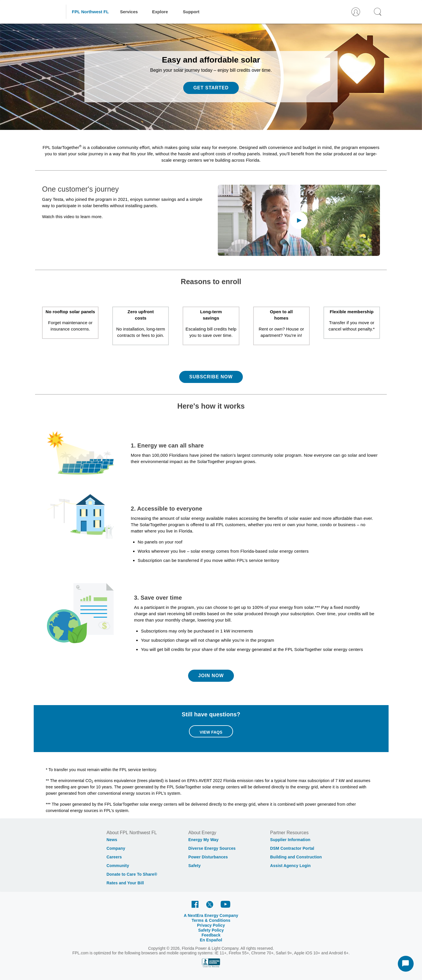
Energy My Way (204, 840)
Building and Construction (296, 857)
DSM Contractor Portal (292, 848)
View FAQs (211, 732)
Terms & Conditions (211, 920)
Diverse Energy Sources (212, 848)
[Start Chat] (406, 964)
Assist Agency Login (291, 866)
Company (116, 848)
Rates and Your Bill (125, 883)
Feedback (211, 935)
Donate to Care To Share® (132, 874)
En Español (211, 940)
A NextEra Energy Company (211, 915)
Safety (195, 866)
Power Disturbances (208, 857)
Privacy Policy (211, 925)
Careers (114, 857)
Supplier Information (290, 840)
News (112, 840)
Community (118, 866)
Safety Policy (211, 930)
